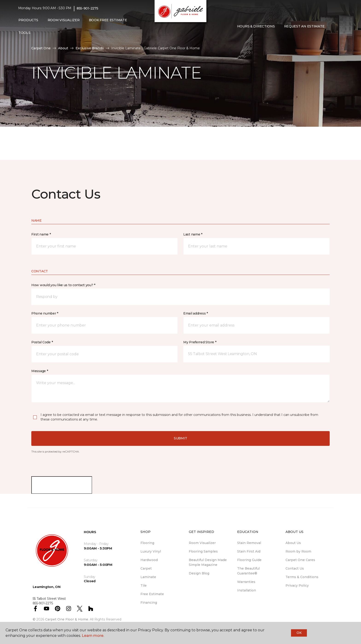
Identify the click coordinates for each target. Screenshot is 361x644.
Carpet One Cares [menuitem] (300, 560)
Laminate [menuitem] (148, 577)
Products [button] (28, 20)
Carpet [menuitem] (146, 568)
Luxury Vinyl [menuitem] (151, 551)
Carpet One (41, 48)
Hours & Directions (256, 26)
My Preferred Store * (200, 342)
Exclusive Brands (90, 48)
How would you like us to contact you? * (63, 285)
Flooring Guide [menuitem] (249, 560)
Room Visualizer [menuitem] (64, 20)
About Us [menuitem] (293, 543)
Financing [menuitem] (149, 603)
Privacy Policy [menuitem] (297, 585)
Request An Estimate (304, 26)
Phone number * (45, 313)
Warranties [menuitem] (246, 582)
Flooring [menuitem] (147, 543)
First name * (41, 234)
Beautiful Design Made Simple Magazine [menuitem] (208, 562)
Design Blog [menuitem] (199, 573)
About (63, 48)
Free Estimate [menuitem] (152, 594)
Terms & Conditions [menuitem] (302, 577)
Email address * (196, 313)
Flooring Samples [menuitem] (203, 551)
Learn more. (93, 636)
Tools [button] (24, 33)
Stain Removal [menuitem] (249, 543)
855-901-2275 (87, 8)
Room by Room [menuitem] (298, 551)
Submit (180, 438)
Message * (40, 371)
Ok (299, 633)
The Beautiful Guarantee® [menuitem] (248, 571)
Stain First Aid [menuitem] (249, 551)
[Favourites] (338, 26)
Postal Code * (42, 342)
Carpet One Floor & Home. (67, 619)
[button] (333, 26)
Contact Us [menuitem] (295, 568)
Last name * (193, 234)
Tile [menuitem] (144, 585)
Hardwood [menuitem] (149, 560)
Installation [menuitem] (247, 590)
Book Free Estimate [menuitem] (108, 20)
